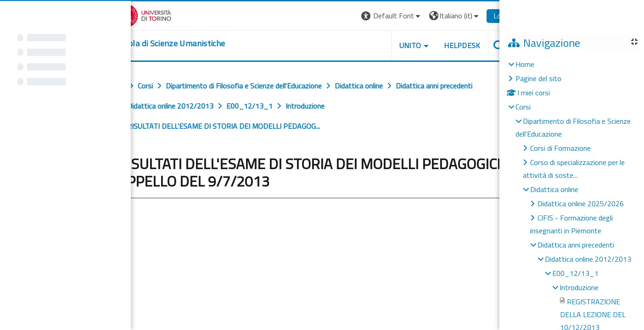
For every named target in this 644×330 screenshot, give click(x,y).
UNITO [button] (483, 45)
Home (525, 64)
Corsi (523, 107)
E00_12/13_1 (575, 273)
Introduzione (579, 287)
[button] (465, 16)
